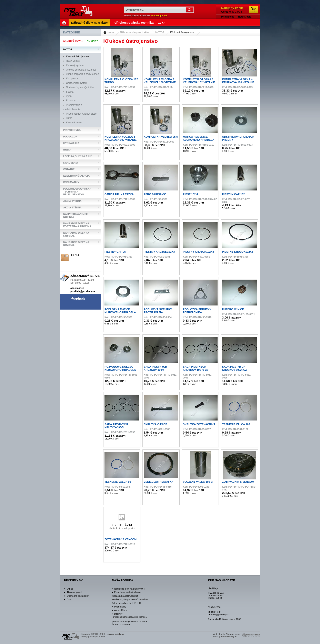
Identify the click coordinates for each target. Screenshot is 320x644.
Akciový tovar (73, 41)
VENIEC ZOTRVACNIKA (158, 482)
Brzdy (67, 150)
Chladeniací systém (77, 83)
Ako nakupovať (74, 592)
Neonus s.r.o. (233, 634)
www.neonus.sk (251, 635)
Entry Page (64, 23)
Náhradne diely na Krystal (76, 234)
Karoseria (71, 163)
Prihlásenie (228, 17)
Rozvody (71, 101)
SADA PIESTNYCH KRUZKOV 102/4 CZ (234, 368)
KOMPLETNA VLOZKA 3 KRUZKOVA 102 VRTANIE (199, 81)
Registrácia (245, 17)
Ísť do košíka (254, 9)
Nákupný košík (232, 8)
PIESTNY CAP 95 (115, 252)
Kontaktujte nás (159, 15)
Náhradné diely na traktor (135, 32)
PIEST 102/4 (190, 194)
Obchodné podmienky (78, 596)
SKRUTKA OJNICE (155, 424)
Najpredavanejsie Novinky (76, 216)
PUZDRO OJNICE (233, 309)
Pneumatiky (71, 182)
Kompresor (72, 79)
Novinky (92, 41)
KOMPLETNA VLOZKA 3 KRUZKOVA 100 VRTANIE (160, 81)
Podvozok (70, 137)
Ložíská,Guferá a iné (78, 156)
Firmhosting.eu (229, 636)
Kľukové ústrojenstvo (183, 32)
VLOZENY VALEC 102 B (198, 482)
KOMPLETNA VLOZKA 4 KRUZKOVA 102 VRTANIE (121, 138)
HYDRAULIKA (71, 143)
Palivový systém (75, 65)
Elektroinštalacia (76, 176)
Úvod (70, 599)
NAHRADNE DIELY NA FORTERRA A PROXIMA (77, 225)
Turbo (69, 118)
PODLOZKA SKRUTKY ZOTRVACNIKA (197, 311)
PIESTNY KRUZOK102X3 (159, 252)
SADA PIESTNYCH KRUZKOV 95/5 (116, 426)
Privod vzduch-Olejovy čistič (81, 114)
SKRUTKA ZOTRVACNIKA (199, 424)
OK (190, 10)
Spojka (70, 92)
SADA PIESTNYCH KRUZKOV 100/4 (155, 368)
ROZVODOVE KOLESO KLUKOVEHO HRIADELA (120, 368)
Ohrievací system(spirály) (80, 87)
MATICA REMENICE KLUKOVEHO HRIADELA (199, 138)
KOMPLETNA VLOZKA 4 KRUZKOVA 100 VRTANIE (238, 81)
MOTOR (160, 32)
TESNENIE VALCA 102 (236, 424)
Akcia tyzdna (72, 201)
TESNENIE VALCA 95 (118, 482)
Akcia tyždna (72, 208)
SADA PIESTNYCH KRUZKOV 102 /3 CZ (196, 368)
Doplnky (118, 614)
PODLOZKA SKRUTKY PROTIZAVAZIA (158, 311)
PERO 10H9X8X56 (155, 194)
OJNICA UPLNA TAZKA (119, 194)
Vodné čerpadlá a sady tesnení (83, 74)
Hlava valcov (73, 61)
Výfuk (69, 96)
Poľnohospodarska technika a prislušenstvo (77, 192)
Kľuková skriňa (74, 123)
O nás (70, 589)
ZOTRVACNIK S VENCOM (238, 482)
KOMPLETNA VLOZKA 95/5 (161, 137)
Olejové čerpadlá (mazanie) (81, 70)
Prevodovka (72, 130)
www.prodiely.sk (78, 11)
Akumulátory (121, 610)
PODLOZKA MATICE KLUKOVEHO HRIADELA (120, 311)
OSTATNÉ (69, 169)
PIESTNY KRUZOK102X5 (238, 252)
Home (111, 32)
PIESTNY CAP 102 (233, 194)
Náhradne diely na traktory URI (130, 589)
